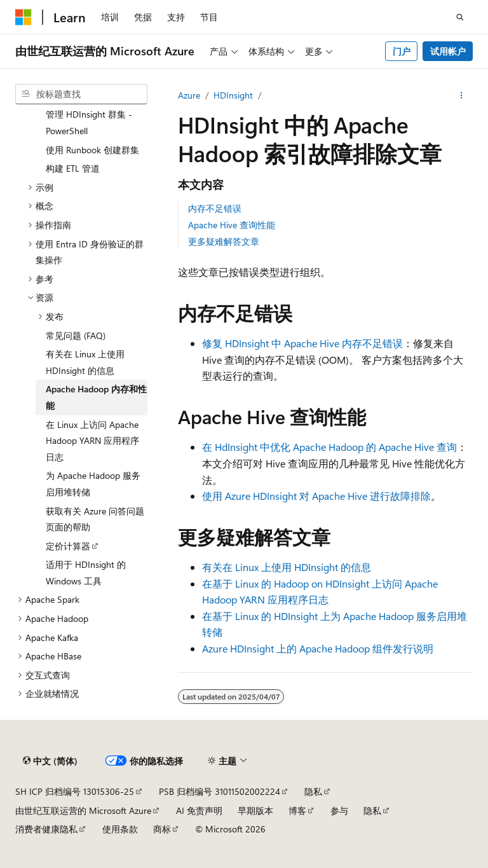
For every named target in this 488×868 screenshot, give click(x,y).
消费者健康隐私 (46, 829)
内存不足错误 (215, 208)
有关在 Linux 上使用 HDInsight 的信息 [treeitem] (85, 362)
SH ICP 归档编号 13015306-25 (75, 791)
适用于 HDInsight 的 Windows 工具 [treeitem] (86, 573)
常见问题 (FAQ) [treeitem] (76, 335)
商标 (162, 829)
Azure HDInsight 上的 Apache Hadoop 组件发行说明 (318, 648)
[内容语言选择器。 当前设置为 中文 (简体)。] (50, 761)
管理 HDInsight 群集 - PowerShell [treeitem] (89, 122)
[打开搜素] (460, 17)
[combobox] (81, 94)
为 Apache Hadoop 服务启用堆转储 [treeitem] (93, 484)
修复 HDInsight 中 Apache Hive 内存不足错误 (302, 343)
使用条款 (120, 829)
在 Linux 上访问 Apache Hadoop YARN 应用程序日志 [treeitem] (92, 441)
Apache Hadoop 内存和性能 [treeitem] (96, 397)
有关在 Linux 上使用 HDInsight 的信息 (287, 567)
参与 (339, 810)
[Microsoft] (24, 17)
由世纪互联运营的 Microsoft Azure (83, 810)
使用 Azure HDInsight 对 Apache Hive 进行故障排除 (316, 496)
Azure (189, 95)
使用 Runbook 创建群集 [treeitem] (92, 150)
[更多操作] (462, 95)
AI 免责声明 (199, 810)
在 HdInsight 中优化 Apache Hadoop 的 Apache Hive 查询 (329, 447)
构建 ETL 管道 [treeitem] (73, 168)
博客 (297, 810)
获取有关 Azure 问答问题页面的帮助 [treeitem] (95, 519)
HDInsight (233, 95)
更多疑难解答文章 (224, 241)
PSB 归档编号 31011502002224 (220, 791)
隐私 (313, 791)
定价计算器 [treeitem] (68, 546)
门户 (402, 51)
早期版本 (255, 810)
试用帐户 (448, 51)
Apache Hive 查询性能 (232, 225)
